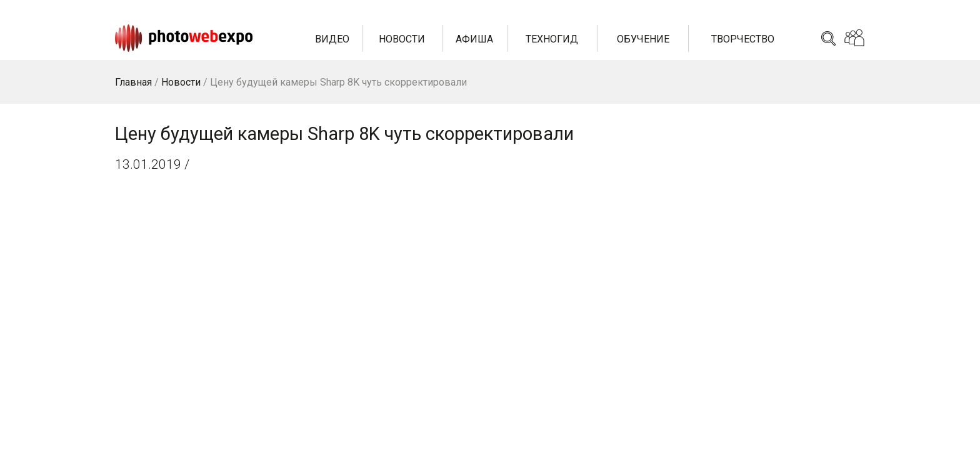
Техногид (552, 39)
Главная (133, 82)
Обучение (643, 39)
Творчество (743, 39)
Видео (332, 39)
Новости (402, 39)
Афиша (474, 39)
